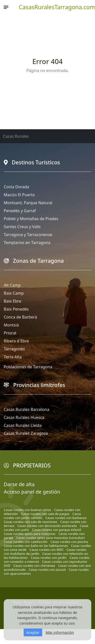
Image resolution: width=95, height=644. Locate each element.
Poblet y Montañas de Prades (31, 219)
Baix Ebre (12, 301)
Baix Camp (14, 293)
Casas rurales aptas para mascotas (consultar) (50, 538)
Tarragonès (14, 349)
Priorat (10, 333)
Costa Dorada (16, 187)
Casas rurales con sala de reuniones (30, 522)
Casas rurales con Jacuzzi (47, 570)
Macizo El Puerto (19, 195)
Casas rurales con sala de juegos (45, 514)
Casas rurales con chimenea (34, 566)
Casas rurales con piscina (69, 542)
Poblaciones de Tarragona (28, 367)
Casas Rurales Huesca (24, 417)
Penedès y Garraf (20, 211)
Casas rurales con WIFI (46, 550)
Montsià (11, 325)
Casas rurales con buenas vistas (27, 510)
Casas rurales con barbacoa (66, 518)
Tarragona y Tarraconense (28, 235)
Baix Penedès (16, 309)
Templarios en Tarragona (27, 243)
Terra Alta (13, 357)
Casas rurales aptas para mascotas (30, 534)
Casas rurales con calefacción (26, 542)
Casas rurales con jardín (49, 558)
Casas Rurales (16, 136)
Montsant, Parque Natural (28, 203)
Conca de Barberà (20, 317)
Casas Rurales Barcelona (27, 409)
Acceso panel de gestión (32, 492)
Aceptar (33, 632)
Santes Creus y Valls (22, 227)
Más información (60, 632)
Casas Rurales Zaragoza (26, 433)
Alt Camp (12, 285)
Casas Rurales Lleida (23, 425)
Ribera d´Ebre (16, 341)
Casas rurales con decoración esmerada (47, 526)
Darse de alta (19, 484)
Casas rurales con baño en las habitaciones (36, 546)
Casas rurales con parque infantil (56, 530)
